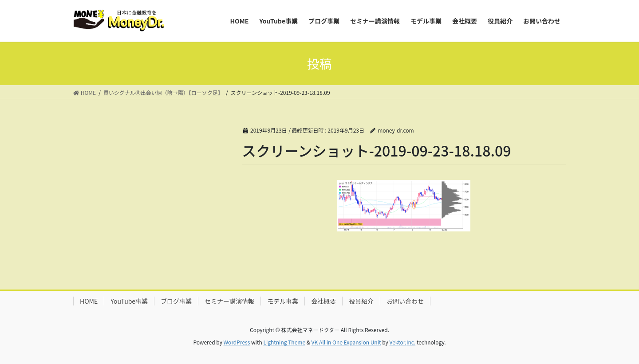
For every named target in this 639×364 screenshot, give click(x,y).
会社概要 (323, 301)
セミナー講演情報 (229, 301)
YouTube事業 (129, 301)
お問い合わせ (405, 301)
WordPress (237, 342)
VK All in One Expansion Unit (346, 342)
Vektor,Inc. (402, 342)
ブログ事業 (176, 301)
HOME (89, 301)
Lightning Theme (284, 342)
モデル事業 (283, 301)
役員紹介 (361, 301)
